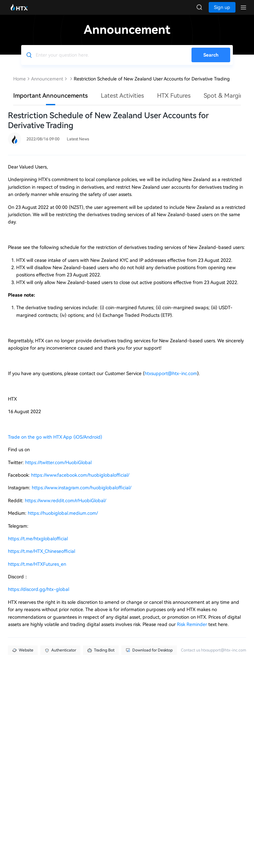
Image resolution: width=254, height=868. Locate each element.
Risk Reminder (193, 631)
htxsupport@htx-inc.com (171, 380)
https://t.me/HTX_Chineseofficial (42, 558)
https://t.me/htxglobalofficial (38, 545)
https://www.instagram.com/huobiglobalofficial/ (82, 494)
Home (20, 85)
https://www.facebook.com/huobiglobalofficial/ (80, 482)
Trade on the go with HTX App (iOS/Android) (55, 444)
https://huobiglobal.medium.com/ (63, 520)
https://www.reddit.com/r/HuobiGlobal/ (65, 507)
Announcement (47, 85)
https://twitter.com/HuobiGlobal (58, 469)
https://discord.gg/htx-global (39, 596)
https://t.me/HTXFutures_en (37, 571)
